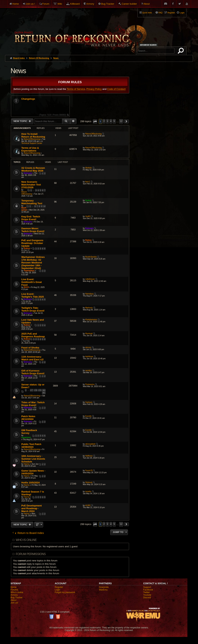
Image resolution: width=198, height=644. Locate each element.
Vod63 (88, 216)
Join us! (14, 603)
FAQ (160, 13)
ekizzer (88, 347)
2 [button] (104, 121)
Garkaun (89, 402)
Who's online (17, 592)
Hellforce (89, 456)
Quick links (147, 13)
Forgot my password (65, 592)
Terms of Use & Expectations (30, 149)
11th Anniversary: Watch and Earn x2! (33, 358)
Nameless (89, 294)
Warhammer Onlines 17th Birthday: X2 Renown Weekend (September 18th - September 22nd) (33, 263)
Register (59, 587)
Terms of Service (76, 89)
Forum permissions (31, 554)
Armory (90, 4)
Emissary (28, 173)
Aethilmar (89, 357)
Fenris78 (89, 471)
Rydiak (88, 200)
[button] (95, 122)
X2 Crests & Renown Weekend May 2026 (33, 169)
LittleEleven (90, 279)
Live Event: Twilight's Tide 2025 (33, 295)
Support (147, 587)
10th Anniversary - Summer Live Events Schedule (33, 459)
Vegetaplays (29, 271)
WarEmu (103, 590)
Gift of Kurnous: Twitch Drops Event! (33, 372)
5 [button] (114, 121)
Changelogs (28, 99)
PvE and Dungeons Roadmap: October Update (32, 243)
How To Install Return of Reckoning (33, 135)
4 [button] (111, 121)
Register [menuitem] (171, 13)
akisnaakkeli (90, 444)
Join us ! (30, 4)
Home (16, 4)
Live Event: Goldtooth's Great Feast (32, 282)
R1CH (26, 287)
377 (32, 390)
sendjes (88, 370)
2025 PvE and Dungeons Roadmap (33, 335)
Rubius (27, 248)
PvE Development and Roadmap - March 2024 (32, 508)
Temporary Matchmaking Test (32, 202)
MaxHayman (24, 209)
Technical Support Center (32, 143)
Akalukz (89, 168)
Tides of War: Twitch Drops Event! (33, 404)
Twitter (146, 592)
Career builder (129, 4)
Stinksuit (89, 482)
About (147, 4)
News (18, 71)
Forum (46, 4)
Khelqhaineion (91, 320)
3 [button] (108, 121)
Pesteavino (90, 384)
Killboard (75, 4)
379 (40, 390)
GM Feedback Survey (29, 432)
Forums (14, 590)
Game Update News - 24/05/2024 (33, 472)
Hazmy (27, 464)
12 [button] (121, 121)
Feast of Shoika (30, 348)
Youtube (147, 595)
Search (181, 51)
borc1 (88, 182)
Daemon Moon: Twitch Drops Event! (33, 230)
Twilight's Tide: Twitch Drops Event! (33, 309)
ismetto (88, 491)
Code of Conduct (116, 89)
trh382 (88, 505)
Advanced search (149, 45)
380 (44, 390)
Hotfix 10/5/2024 (30, 483)
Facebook (148, 590)
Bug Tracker (108, 4)
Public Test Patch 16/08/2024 (31, 446)
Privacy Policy (94, 89)
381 (44, 393)
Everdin (88, 416)
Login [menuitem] (182, 13)
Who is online (26, 540)
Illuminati (89, 334)
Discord (147, 598)
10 (44, 206)
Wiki (60, 4)
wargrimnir (26, 437)
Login (58, 590)
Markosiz (89, 308)
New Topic (21, 121)
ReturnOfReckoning (32, 139)
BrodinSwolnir (91, 257)
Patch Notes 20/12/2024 (28, 418)
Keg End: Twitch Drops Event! (31, 218)
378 (36, 390)
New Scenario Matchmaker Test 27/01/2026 (31, 185)
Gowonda (104, 587)
